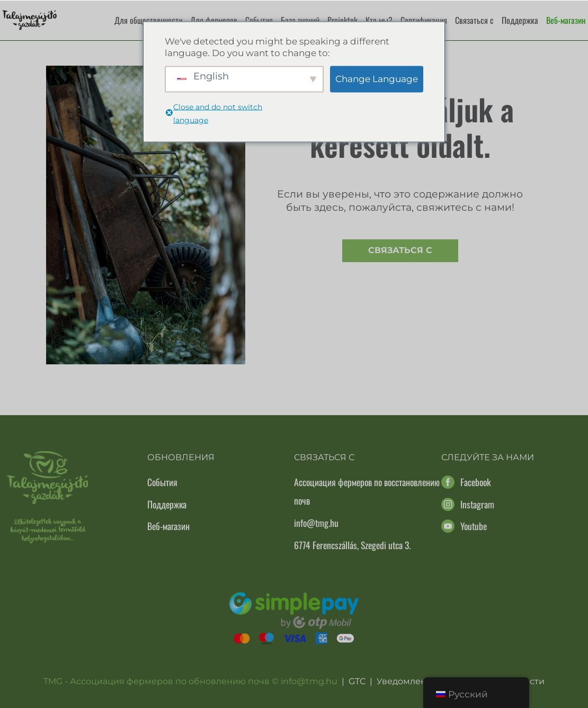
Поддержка (520, 20)
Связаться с (474, 20)
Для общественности (148, 20)
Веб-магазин (566, 20)
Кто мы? (379, 20)
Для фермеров (214, 20)
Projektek (342, 20)
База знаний (300, 20)
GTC (357, 681)
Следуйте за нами (488, 457)
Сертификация (424, 20)
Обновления (181, 457)
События (259, 20)
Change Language (377, 79)
